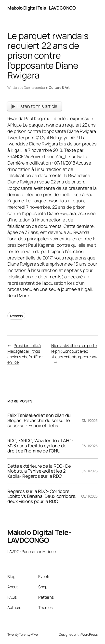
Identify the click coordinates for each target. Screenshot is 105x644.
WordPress (89, 634)
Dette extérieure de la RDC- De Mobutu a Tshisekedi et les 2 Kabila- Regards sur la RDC (39, 471)
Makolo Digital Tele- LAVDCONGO (41, 8)
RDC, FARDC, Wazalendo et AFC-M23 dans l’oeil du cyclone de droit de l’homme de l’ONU (40, 446)
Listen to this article (35, 106)
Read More (18, 296)
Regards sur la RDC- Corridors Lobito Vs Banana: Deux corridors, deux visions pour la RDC (42, 496)
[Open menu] (95, 8)
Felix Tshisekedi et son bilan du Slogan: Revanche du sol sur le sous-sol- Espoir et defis (39, 420)
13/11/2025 (90, 420)
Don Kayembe (34, 87)
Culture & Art (59, 87)
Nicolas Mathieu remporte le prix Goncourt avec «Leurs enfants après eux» (74, 351)
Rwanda (16, 316)
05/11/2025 (89, 496)
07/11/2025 (90, 446)
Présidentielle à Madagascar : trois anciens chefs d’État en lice (25, 354)
